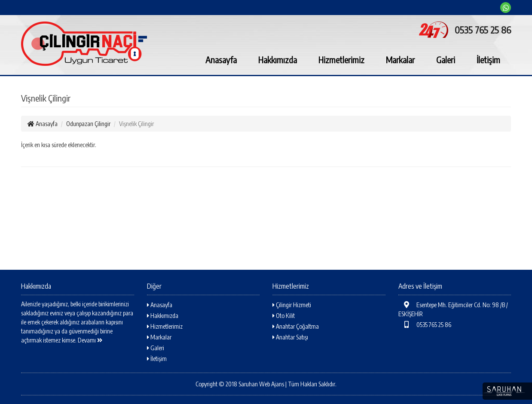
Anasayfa (221, 60)
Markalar (400, 60)
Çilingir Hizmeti (292, 305)
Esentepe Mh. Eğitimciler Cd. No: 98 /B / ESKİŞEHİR (453, 309)
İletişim (488, 60)
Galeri (446, 60)
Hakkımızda (278, 60)
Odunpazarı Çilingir (88, 124)
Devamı (90, 340)
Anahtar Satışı (290, 337)
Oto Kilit (284, 316)
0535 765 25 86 (425, 325)
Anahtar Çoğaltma (296, 326)
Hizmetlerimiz (341, 60)
